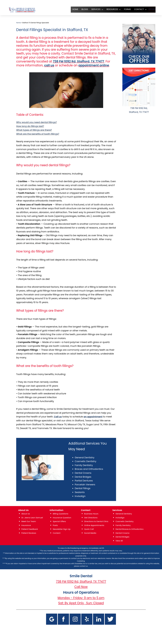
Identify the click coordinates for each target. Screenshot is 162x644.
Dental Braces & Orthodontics (130, 529)
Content (57, 533)
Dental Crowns (83, 473)
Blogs (82, 9)
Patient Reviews (29, 533)
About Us (26, 514)
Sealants (80, 492)
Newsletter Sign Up (62, 529)
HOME (72, 9)
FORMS (124, 9)
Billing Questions (60, 514)
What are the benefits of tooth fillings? (38, 134)
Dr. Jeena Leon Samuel (32, 518)
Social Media (90, 533)
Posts (55, 525)
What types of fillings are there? (34, 130)
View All (119, 541)
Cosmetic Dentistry (86, 461)
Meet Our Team (29, 521)
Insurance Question (62, 518)
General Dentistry (85, 458)
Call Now (81, 587)
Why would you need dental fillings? (37, 122)
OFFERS (150, 9)
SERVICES (93, 9)
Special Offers (59, 521)
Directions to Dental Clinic (96, 521)
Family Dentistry (84, 465)
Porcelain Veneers (85, 485)
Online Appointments (94, 525)
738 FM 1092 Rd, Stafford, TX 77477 (81, 582)
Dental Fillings (83, 488)
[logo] (22, 10)
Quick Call (89, 529)
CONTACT (136, 9)
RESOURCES (109, 9)
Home (18, 23)
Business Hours (91, 514)
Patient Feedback (30, 529)
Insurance (26, 525)
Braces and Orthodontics (89, 469)
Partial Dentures (84, 481)
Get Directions (91, 518)
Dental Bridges (83, 477)
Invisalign (80, 496)
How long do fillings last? (30, 126)
